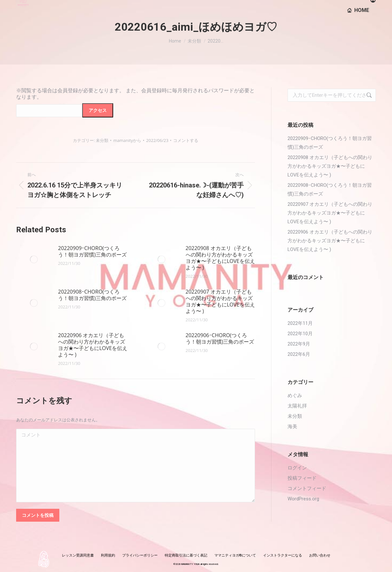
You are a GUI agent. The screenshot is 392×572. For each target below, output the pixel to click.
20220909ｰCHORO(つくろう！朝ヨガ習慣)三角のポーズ (92, 251)
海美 (292, 426)
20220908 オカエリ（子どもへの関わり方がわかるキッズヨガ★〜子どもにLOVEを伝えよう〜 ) (220, 258)
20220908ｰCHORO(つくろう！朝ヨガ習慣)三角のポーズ (92, 295)
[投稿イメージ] (34, 259)
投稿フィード (302, 478)
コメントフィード (307, 488)
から (127, 140)
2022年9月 (299, 344)
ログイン (297, 468)
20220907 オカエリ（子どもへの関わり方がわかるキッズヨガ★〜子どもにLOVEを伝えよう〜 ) (220, 301)
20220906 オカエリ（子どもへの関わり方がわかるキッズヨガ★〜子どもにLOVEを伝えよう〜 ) (93, 345)
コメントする (186, 140)
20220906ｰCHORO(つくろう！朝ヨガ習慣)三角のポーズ (220, 338)
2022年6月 (299, 354)
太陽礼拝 (297, 406)
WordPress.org (303, 499)
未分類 (102, 140)
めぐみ (295, 396)
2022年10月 (300, 334)
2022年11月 (300, 323)
